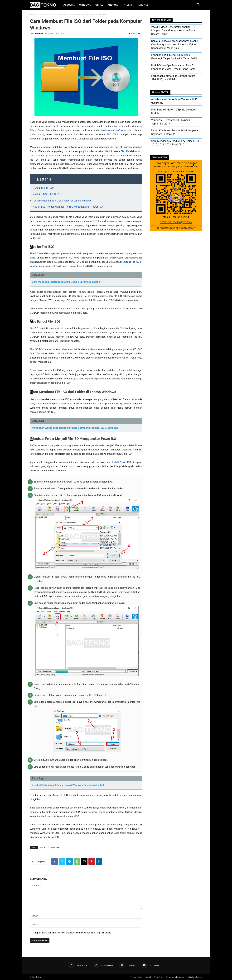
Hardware (68, 5)
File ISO (43, 848)
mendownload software (113, 130)
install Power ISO (122, 462)
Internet (128, 5)
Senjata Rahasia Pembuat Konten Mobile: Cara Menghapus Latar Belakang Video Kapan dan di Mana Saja (175, 45)
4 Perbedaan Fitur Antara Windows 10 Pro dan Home (175, 101)
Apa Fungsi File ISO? (47, 194)
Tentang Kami (136, 977)
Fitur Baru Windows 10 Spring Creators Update (173, 111)
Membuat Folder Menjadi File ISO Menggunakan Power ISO (69, 207)
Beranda (34, 15)
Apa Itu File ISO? (45, 188)
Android (113, 5)
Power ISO (54, 848)
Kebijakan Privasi (194, 977)
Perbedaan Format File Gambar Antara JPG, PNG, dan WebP (173, 78)
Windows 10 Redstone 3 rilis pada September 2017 (171, 122)
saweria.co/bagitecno (176, 222)
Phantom (39, 33)
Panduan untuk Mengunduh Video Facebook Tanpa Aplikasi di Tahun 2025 (174, 57)
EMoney (143, 5)
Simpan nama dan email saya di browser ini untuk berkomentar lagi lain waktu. (73, 933)
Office (99, 5)
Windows (85, 5)
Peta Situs (159, 977)
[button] (198, 5)
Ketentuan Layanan (175, 977)
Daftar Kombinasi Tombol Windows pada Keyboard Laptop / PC (175, 132)
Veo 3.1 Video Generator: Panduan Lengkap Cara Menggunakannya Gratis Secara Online (173, 31)
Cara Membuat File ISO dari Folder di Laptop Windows (63, 201)
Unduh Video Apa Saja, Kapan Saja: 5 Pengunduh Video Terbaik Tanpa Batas (173, 67)
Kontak (148, 977)
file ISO (125, 151)
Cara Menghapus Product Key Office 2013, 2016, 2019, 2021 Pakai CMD (175, 143)
